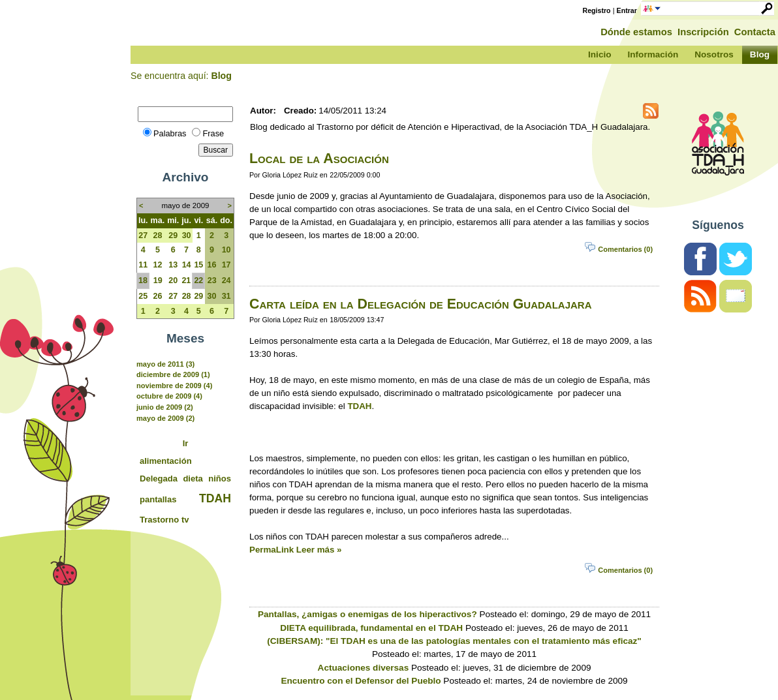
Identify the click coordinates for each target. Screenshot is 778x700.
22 (198, 281)
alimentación (166, 461)
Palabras (170, 133)
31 (226, 296)
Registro (597, 10)
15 (198, 265)
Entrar (627, 10)
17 (226, 265)
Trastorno (159, 520)
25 (143, 296)
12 (157, 265)
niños (220, 479)
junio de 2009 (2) (165, 407)
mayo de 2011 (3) (165, 364)
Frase (213, 133)
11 (143, 265)
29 (173, 236)
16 (212, 265)
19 (158, 281)
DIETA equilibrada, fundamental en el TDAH (371, 628)
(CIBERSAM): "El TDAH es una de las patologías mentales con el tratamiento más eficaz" (454, 641)
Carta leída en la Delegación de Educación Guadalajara (420, 304)
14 (187, 265)
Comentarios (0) (625, 249)
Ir (186, 443)
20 (173, 281)
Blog (221, 76)
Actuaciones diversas (364, 668)
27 (143, 236)
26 (157, 296)
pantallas (158, 499)
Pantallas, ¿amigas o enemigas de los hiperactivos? (367, 614)
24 (226, 281)
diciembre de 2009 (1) (173, 374)
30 (187, 236)
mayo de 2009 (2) (165, 418)
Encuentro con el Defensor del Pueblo (361, 681)
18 (143, 281)
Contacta (755, 32)
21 (186, 281)
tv (185, 520)
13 (173, 265)
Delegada (159, 479)
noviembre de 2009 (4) (174, 386)
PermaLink (272, 550)
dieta (193, 479)
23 (212, 281)
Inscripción (703, 32)
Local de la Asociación (319, 159)
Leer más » (319, 550)
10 (226, 250)
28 (157, 236)
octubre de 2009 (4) (169, 396)
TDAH (215, 498)
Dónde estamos (636, 32)
